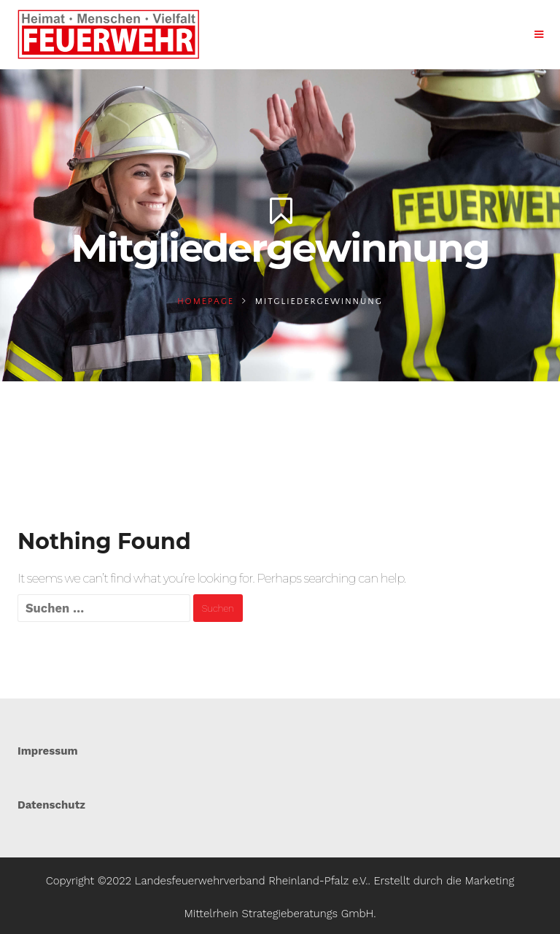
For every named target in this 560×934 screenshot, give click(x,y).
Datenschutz (51, 805)
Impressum (48, 751)
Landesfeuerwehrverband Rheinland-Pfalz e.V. (252, 881)
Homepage (206, 301)
